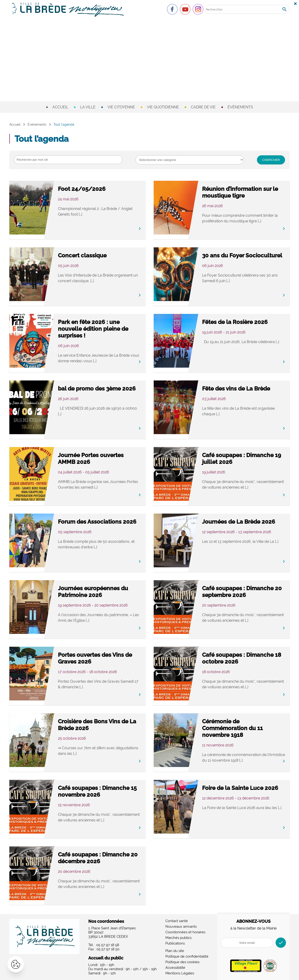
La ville (88, 107)
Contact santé (177, 921)
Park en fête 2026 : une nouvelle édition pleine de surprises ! (93, 329)
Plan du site (175, 951)
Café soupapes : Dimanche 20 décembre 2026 (98, 858)
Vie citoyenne (121, 107)
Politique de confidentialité (187, 956)
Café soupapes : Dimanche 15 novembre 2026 (97, 791)
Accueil (60, 107)
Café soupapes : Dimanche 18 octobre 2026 (242, 658)
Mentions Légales (180, 973)
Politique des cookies (182, 962)
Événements (240, 107)
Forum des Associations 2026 (97, 522)
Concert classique (82, 255)
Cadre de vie (203, 107)
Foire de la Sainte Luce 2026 (240, 788)
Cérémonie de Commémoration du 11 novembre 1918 (232, 728)
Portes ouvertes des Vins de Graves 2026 (95, 658)
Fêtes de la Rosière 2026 (235, 322)
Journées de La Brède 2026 (239, 522)
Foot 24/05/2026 (82, 189)
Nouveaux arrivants (181, 927)
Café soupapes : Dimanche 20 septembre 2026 (242, 592)
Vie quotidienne (163, 107)
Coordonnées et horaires (185, 932)
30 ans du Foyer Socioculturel (242, 255)
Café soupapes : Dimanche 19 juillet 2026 (242, 458)
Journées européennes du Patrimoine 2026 (93, 592)
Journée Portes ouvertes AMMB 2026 (91, 458)
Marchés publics (178, 938)
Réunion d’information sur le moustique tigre (240, 192)
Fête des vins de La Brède (236, 389)
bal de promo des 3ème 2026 (97, 389)
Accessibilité (175, 968)
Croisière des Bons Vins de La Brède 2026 (97, 725)
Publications (175, 943)
